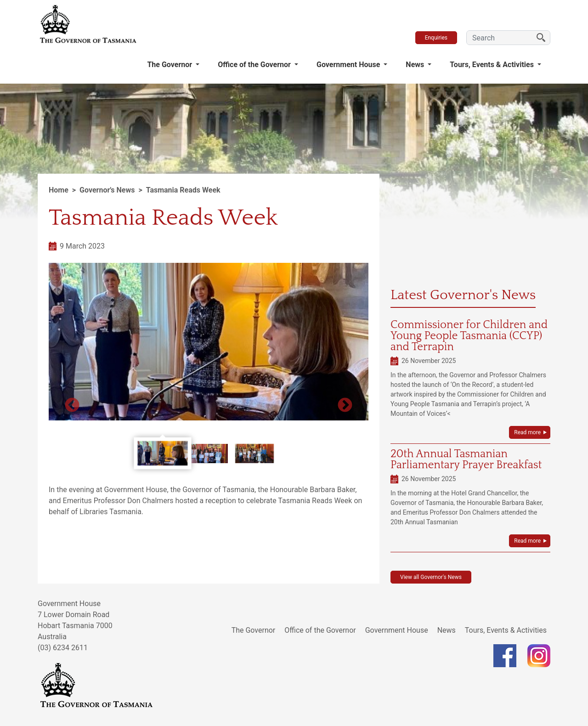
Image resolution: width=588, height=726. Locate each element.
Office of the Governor (255, 65)
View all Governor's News (431, 577)
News (416, 65)
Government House (349, 65)
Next (345, 406)
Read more (527, 432)
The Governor (170, 65)
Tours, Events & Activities (493, 65)
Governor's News (107, 190)
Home (59, 190)
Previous (72, 406)
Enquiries (436, 38)
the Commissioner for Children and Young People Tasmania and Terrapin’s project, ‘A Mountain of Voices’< (468, 404)
